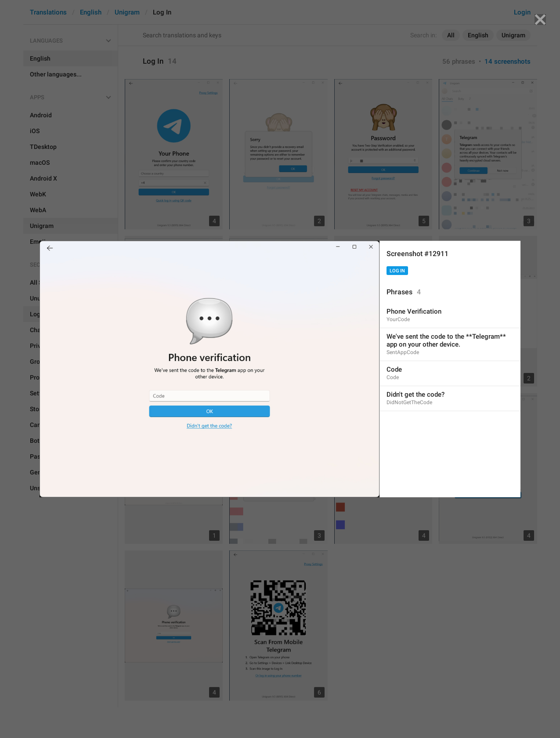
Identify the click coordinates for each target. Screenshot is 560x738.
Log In (397, 271)
